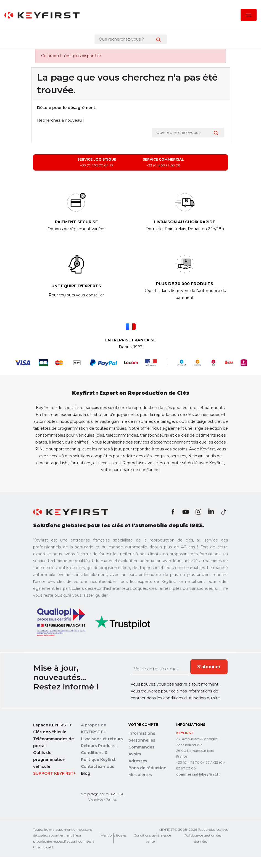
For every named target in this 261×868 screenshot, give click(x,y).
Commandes (141, 747)
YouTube (186, 512)
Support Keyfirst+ (54, 773)
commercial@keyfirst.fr (198, 774)
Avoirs (135, 754)
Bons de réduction (147, 768)
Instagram (198, 512)
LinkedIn (211, 512)
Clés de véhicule (50, 732)
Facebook (173, 512)
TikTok (224, 512)
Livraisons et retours (102, 739)
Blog (86, 773)
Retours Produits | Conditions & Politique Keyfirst (99, 753)
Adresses (138, 761)
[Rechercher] (126, 39)
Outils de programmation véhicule (49, 760)
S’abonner (209, 667)
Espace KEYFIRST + (52, 725)
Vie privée (96, 800)
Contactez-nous (97, 766)
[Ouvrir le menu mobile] (249, 15)
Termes (111, 800)
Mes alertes (140, 775)
